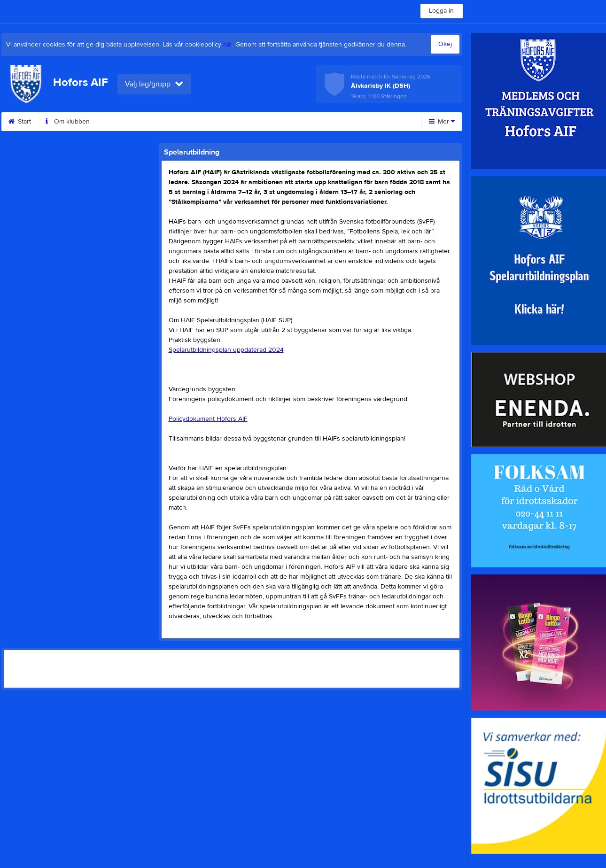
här (228, 45)
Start (20, 122)
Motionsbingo (274, 122)
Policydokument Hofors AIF (208, 419)
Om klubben (68, 122)
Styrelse (220, 122)
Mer (442, 122)
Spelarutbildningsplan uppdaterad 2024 (226, 350)
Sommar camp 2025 (346, 122)
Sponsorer (169, 122)
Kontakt (119, 122)
